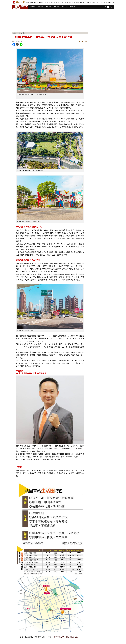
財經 (74, 2)
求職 (113, 2)
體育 (88, 2)
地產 (109, 2)
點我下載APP (59, 637)
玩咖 (102, 2)
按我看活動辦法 (72, 637)
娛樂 (77, 2)
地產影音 (72, 7)
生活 (52, 2)
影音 (70, 2)
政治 (35, 2)
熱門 (31, 2)
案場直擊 (41, 7)
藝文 (98, 2)
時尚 (84, 2)
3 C (91, 2)
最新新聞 (33, 7)
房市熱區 (49, 7)
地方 (63, 2)
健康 (56, 2)
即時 (28, 2)
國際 (59, 2)
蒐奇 (66, 2)
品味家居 (64, 7)
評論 (95, 2)
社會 (48, 2)
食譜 (106, 2)
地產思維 (56, 7)
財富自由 (40, 2)
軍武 (45, 2)
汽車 (81, 2)
